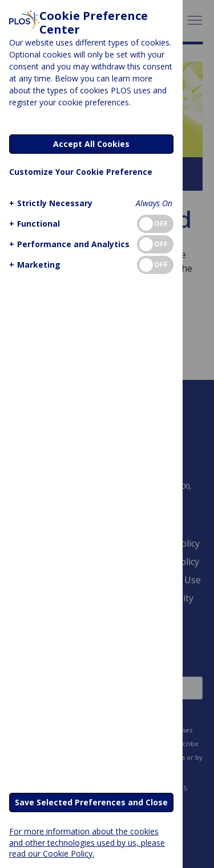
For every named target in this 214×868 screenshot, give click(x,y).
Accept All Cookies (91, 144)
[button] (49, 203)
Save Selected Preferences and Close (91, 802)
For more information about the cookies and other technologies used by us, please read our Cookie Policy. (87, 842)
